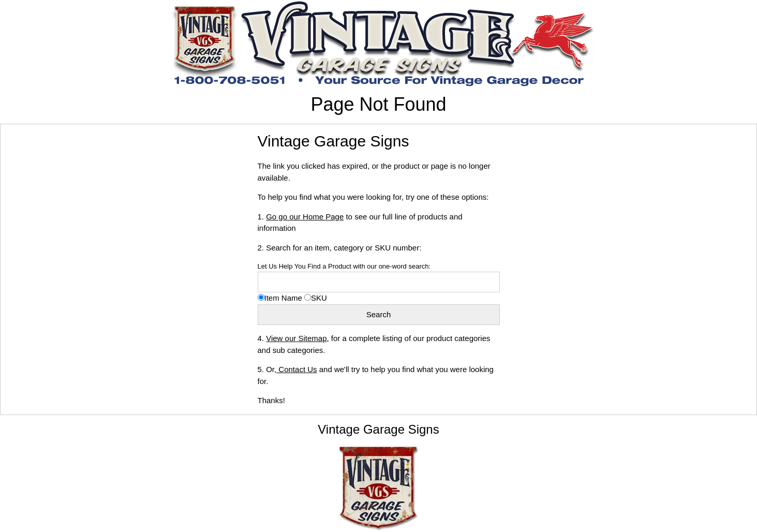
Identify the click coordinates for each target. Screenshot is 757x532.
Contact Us (296, 369)
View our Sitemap (296, 338)
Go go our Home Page (305, 217)
